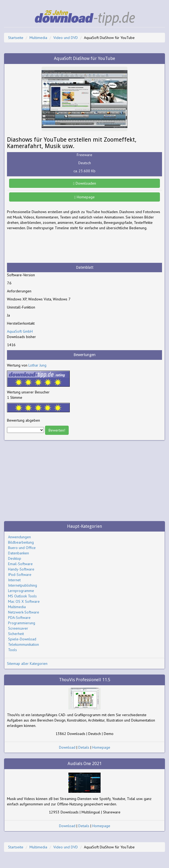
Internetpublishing (23, 585)
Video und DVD (66, 38)
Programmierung (22, 623)
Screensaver (18, 628)
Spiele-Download (22, 639)
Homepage (84, 197)
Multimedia (38, 38)
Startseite (16, 38)
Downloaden (84, 183)
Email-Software (20, 564)
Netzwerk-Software (24, 612)
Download (67, 747)
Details (84, 747)
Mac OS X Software (24, 601)
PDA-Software (19, 618)
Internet (14, 580)
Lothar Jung (37, 365)
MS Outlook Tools (22, 596)
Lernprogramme (21, 591)
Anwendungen (19, 537)
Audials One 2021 (85, 764)
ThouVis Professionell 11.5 (85, 680)
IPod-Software (20, 575)
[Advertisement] (50, 247)
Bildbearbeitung (21, 542)
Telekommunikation (23, 644)
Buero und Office (22, 548)
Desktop (15, 558)
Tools (12, 650)
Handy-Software (21, 569)
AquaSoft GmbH (20, 331)
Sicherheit (16, 634)
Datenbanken (19, 553)
